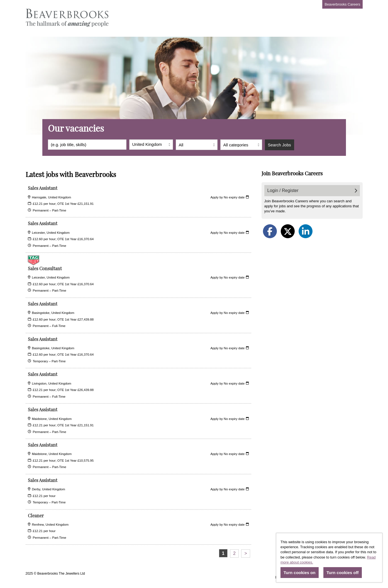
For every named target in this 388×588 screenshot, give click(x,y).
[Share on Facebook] (270, 231)
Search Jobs (280, 145)
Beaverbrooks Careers (342, 4)
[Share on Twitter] (288, 231)
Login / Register (312, 190)
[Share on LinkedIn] (306, 231)
